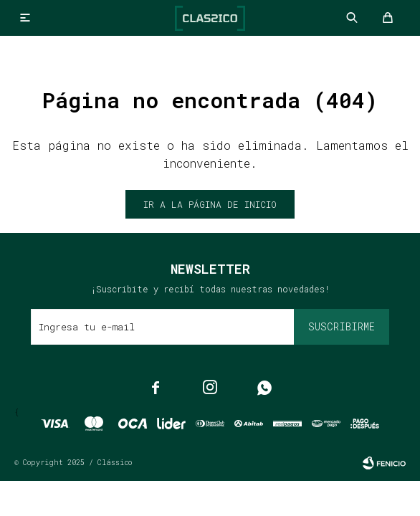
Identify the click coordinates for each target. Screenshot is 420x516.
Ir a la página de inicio (210, 204)
